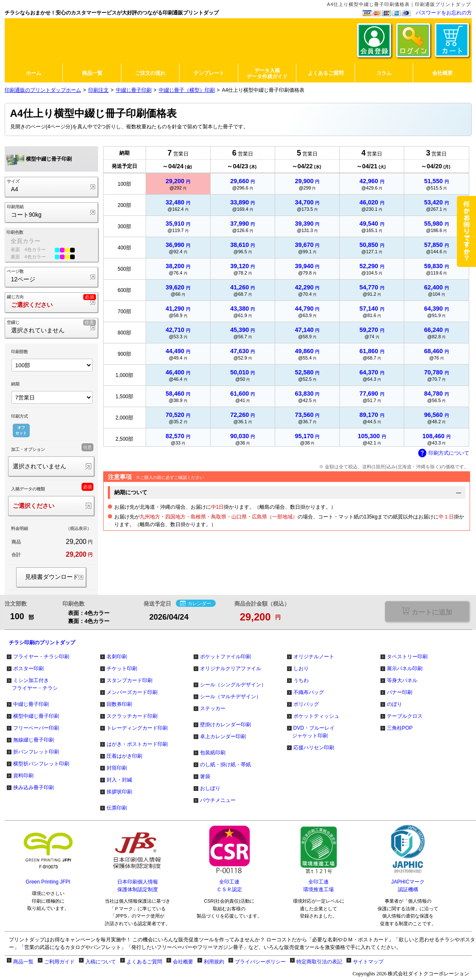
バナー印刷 (400, 692)
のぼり (394, 704)
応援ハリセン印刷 (314, 748)
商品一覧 (23, 962)
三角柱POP (400, 728)
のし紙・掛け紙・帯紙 (225, 765)
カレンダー (196, 603)
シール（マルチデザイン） (231, 697)
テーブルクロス (405, 716)
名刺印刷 (117, 657)
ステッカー (213, 708)
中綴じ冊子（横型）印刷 (187, 90)
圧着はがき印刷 (124, 756)
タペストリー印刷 (407, 657)
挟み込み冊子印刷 (34, 787)
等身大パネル (402, 680)
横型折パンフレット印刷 (41, 764)
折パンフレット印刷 (36, 752)
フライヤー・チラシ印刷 (41, 657)
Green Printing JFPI (48, 882)
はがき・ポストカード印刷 (137, 744)
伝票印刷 (117, 808)
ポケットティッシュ (316, 716)
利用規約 (214, 962)
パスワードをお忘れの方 (444, 13)
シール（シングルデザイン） (233, 685)
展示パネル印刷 (405, 668)
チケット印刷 (122, 668)
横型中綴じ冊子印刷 (36, 716)
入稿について (101, 962)
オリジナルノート (314, 657)
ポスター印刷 (28, 668)
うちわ (301, 680)
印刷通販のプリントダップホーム (43, 90)
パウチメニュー (218, 800)
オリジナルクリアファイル (231, 668)
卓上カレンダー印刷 (223, 736)
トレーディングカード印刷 (137, 728)
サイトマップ (368, 962)
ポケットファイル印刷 (225, 657)
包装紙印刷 (213, 753)
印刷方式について (444, 453)
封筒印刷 (117, 768)
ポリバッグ (306, 704)
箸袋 (205, 776)
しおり (301, 668)
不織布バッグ (309, 692)
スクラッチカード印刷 (132, 716)
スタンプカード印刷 (130, 680)
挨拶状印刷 (119, 792)
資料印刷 (23, 776)
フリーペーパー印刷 (36, 728)
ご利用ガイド (59, 962)
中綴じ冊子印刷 (134, 90)
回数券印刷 (119, 704)
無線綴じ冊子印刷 (34, 740)
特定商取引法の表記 (319, 962)
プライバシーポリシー (260, 962)
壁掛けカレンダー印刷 (225, 725)
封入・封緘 (119, 780)
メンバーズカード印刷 (132, 692)
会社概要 (183, 962)
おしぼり (210, 788)
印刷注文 (99, 90)
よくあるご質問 (144, 962)
